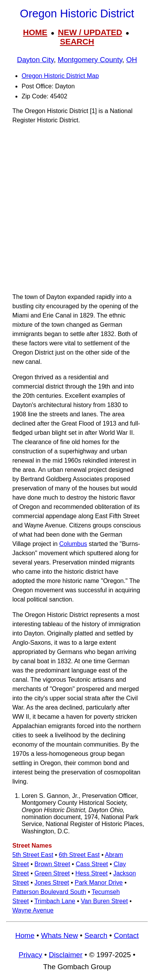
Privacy (30, 955)
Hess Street (91, 873)
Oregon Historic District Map (60, 76)
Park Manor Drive (99, 883)
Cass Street (92, 864)
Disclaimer (65, 955)
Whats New (59, 935)
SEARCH (77, 41)
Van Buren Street (105, 901)
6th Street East (79, 855)
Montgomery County (90, 60)
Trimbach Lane (55, 901)
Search (96, 935)
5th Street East (33, 855)
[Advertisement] (77, 209)
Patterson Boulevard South (49, 892)
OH (132, 60)
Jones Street (52, 883)
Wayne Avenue (33, 910)
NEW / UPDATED (90, 32)
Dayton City (35, 60)
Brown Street (52, 864)
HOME (35, 32)
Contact (126, 935)
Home (25, 935)
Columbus (73, 544)
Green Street (52, 873)
